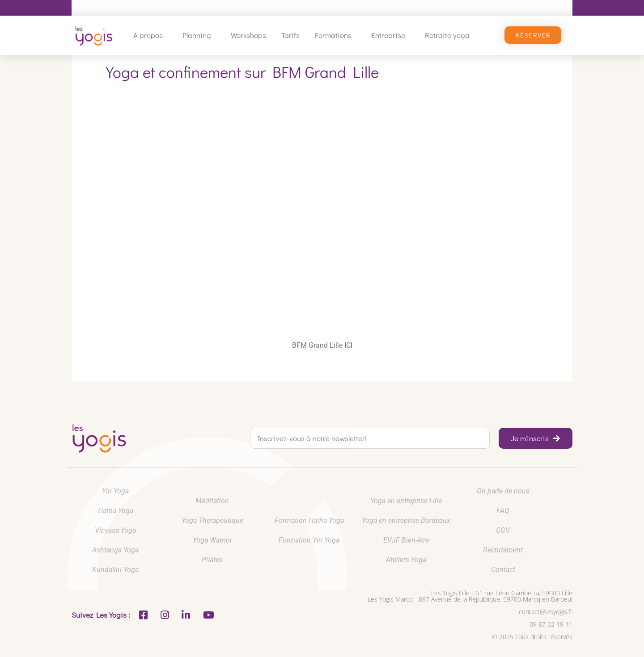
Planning (199, 35)
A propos (150, 35)
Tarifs (290, 35)
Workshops (248, 35)
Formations (335, 35)
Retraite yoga (449, 35)
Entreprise (390, 35)
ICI (348, 345)
